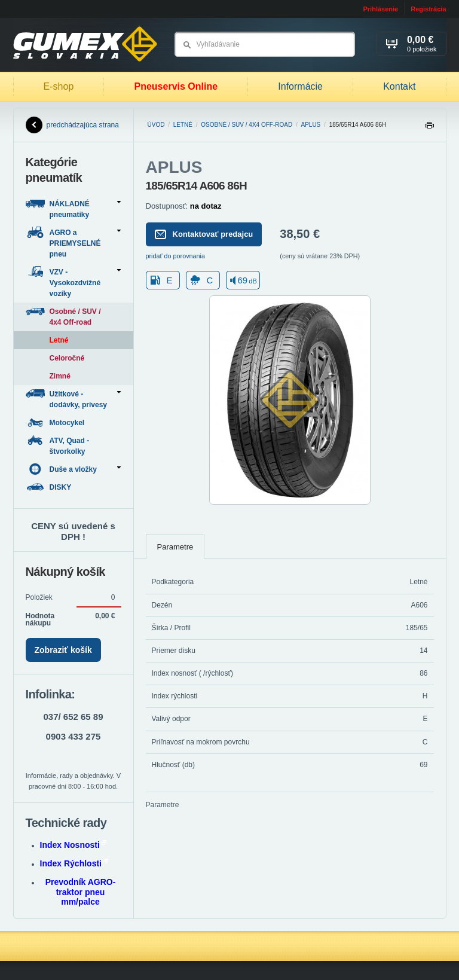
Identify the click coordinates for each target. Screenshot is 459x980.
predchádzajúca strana (72, 125)
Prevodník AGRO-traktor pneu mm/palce (81, 892)
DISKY (50, 487)
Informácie (300, 86)
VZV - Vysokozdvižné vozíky (73, 282)
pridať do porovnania (176, 256)
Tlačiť (429, 128)
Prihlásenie (380, 9)
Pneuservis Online (176, 86)
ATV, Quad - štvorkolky (58, 445)
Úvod (156, 125)
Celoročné (67, 358)
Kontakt (399, 86)
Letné (183, 125)
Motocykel (56, 422)
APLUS (310, 125)
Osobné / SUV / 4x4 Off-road (247, 125)
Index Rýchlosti (74, 863)
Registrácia (428, 9)
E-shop (59, 86)
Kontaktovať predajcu (204, 234)
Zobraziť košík (63, 650)
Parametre (175, 547)
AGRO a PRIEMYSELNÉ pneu (73, 242)
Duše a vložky (73, 469)
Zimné (60, 376)
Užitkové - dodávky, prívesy (73, 399)
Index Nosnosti (73, 845)
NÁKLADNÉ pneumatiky (73, 208)
